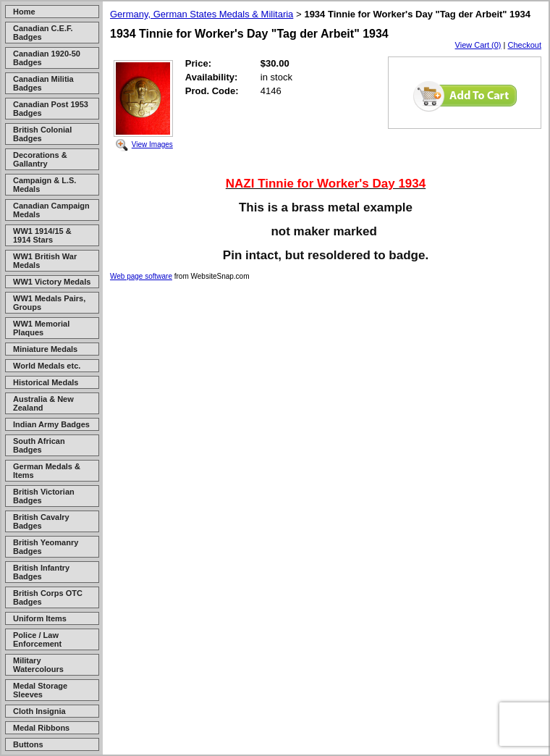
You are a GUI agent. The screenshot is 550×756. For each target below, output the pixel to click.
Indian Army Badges (51, 424)
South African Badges (39, 445)
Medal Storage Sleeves (40, 690)
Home (24, 12)
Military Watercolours (38, 665)
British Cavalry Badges (41, 521)
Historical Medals (46, 382)
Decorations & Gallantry (40, 159)
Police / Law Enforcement (37, 639)
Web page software (141, 276)
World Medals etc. (47, 366)
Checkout (525, 45)
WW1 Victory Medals (52, 282)
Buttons (28, 744)
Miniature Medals (45, 349)
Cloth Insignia (39, 711)
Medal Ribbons (41, 728)
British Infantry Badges (41, 572)
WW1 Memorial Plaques (41, 328)
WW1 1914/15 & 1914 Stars (42, 235)
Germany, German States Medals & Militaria (202, 14)
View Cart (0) (478, 45)
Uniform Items (40, 618)
